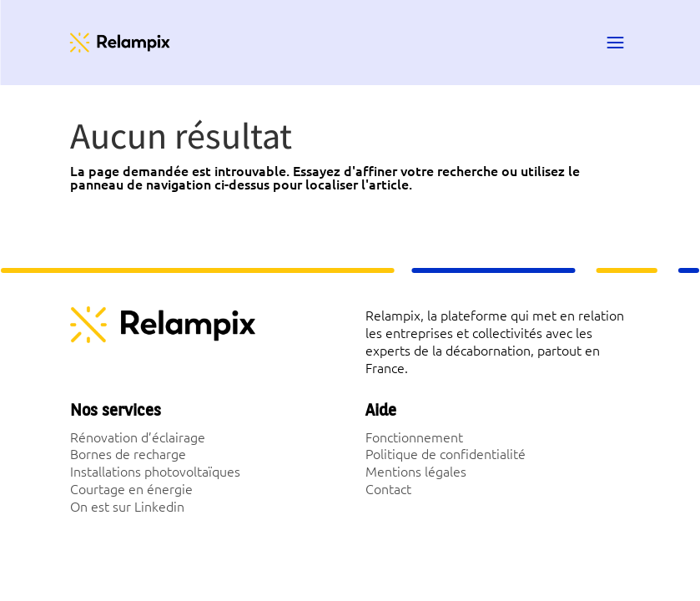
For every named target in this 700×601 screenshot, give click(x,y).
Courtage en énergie (131, 488)
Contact (388, 488)
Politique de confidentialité (446, 453)
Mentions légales (416, 471)
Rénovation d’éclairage (138, 437)
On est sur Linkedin (127, 506)
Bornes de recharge (128, 453)
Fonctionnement (414, 437)
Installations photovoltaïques (155, 471)
